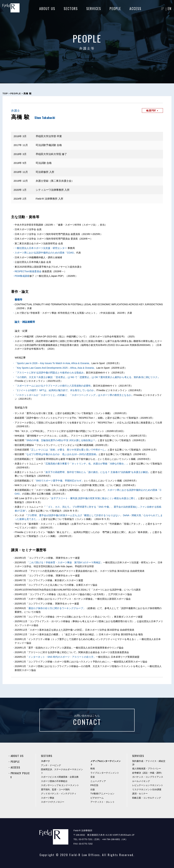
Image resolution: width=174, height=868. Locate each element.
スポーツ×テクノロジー (53, 802)
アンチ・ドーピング (51, 765)
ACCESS (135, 9)
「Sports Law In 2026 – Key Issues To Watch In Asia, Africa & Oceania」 (53, 363)
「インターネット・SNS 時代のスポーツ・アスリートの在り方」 (61, 657)
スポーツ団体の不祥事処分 (54, 781)
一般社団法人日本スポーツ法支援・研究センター (41, 248)
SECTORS (71, 9)
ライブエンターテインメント (105, 773)
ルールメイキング (141, 781)
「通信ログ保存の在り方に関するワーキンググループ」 (56, 608)
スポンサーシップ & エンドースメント (60, 785)
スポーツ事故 (48, 798)
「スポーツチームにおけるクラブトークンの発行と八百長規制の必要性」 (54, 386)
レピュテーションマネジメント (148, 785)
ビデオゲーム (97, 798)
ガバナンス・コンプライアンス (148, 777)
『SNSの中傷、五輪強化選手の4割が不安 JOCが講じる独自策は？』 (61, 440)
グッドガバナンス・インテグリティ (59, 794)
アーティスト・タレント (103, 802)
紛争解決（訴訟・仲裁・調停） (148, 773)
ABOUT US (47, 9)
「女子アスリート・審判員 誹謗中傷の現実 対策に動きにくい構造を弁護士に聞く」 (93, 498)
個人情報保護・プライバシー (147, 769)
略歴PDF (152, 110)
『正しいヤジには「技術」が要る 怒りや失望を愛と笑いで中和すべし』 (68, 450)
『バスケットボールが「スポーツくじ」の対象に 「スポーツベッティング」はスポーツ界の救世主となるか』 (74, 395)
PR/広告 (94, 785)
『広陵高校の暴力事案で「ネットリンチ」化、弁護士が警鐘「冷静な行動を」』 (86, 464)
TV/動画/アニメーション (102, 794)
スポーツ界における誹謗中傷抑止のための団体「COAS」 (45, 253)
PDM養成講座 (22, 276)
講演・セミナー (140, 794)
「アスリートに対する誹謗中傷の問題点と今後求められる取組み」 (50, 373)
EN (170, 9)
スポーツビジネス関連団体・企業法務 (60, 777)
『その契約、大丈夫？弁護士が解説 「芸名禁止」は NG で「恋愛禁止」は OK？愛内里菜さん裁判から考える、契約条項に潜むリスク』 (87, 377)
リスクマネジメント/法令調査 (147, 789)
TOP (5, 93)
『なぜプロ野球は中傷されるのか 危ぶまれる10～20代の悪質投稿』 (61, 454)
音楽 (93, 777)
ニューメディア (98, 781)
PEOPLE (115, 9)
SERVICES (94, 9)
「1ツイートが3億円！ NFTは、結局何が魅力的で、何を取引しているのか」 (55, 390)
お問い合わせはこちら (87, 721)
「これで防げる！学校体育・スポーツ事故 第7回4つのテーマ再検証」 (65, 562)
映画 (93, 769)
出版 (93, 789)
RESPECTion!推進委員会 (28, 271)
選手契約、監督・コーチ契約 (55, 789)
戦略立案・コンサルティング (147, 798)
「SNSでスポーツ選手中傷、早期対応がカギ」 (59, 481)
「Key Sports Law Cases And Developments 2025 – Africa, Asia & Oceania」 (55, 368)
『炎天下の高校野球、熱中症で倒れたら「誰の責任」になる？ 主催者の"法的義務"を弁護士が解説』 (97, 472)
